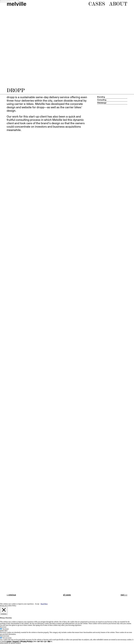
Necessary (6, 629)
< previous (11, 595)
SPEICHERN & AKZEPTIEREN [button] (10, 643)
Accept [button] (37, 604)
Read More (44, 604)
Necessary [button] (3, 627)
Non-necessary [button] (5, 636)
